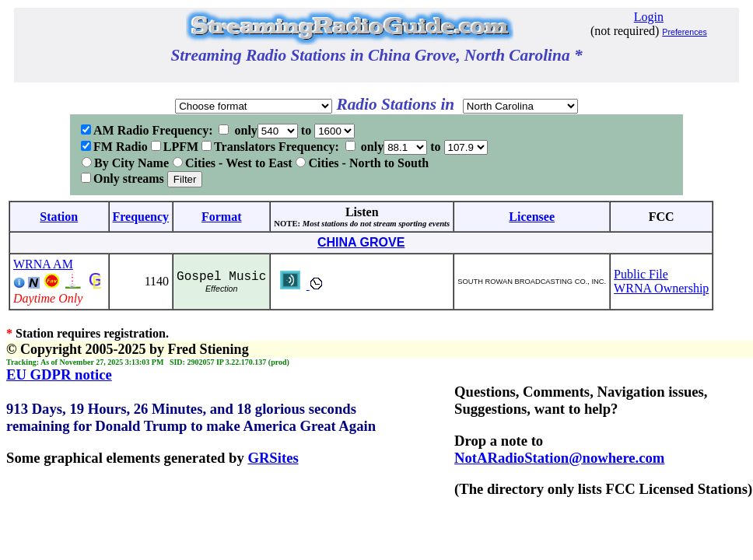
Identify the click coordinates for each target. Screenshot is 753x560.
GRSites (273, 458)
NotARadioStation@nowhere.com (559, 458)
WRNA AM (43, 264)
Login (649, 17)
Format (222, 217)
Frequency (141, 217)
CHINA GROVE (361, 242)
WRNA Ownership (661, 288)
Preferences (684, 32)
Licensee (532, 217)
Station (59, 217)
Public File (641, 274)
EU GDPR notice (59, 374)
